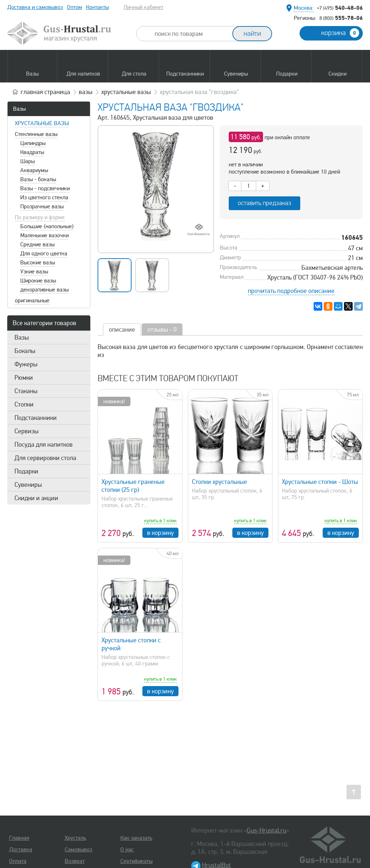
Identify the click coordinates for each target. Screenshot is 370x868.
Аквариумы (34, 170)
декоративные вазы (44, 290)
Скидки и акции (36, 498)
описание (122, 329)
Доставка (21, 850)
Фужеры (26, 364)
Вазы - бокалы (38, 179)
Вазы (19, 109)
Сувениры (28, 485)
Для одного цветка (44, 254)
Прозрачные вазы (42, 207)
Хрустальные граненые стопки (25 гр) (133, 486)
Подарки (26, 471)
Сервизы (27, 431)
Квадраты (32, 152)
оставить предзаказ (264, 203)
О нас (127, 850)
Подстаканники (36, 418)
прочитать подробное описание (291, 291)
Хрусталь (75, 838)
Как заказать (136, 838)
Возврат (75, 861)
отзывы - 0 (162, 329)
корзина (340, 33)
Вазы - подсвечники (45, 188)
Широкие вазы (38, 281)
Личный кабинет (143, 7)
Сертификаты (136, 861)
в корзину (160, 533)
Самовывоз (78, 850)
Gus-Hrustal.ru (266, 830)
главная (45, 92)
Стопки (24, 404)
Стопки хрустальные (220, 482)
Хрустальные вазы (42, 123)
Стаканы (26, 391)
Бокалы (25, 351)
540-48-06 (340, 8)
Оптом (74, 7)
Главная (19, 838)
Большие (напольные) (47, 226)
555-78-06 (341, 18)
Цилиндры (33, 143)
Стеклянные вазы (36, 134)
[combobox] (191, 34)
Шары (27, 161)
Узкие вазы (34, 272)
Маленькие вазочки (44, 235)
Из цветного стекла (44, 197)
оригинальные (32, 301)
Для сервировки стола (45, 458)
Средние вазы (37, 244)
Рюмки (24, 378)
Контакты (97, 7)
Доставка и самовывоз (35, 7)
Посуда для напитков (44, 444)
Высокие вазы (38, 263)
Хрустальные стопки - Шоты (320, 482)
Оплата (18, 861)
